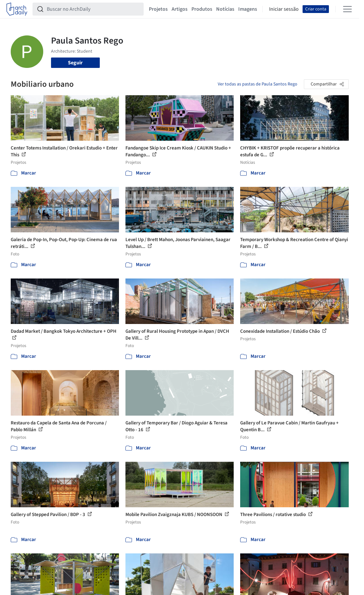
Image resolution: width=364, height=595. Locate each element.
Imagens (248, 9)
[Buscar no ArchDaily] (93, 9)
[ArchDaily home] (17, 9)
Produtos (202, 9)
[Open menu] (347, 9)
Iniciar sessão (284, 9)
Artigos (180, 9)
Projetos (158, 9)
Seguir (75, 63)
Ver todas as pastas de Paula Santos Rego (258, 84)
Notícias (225, 9)
